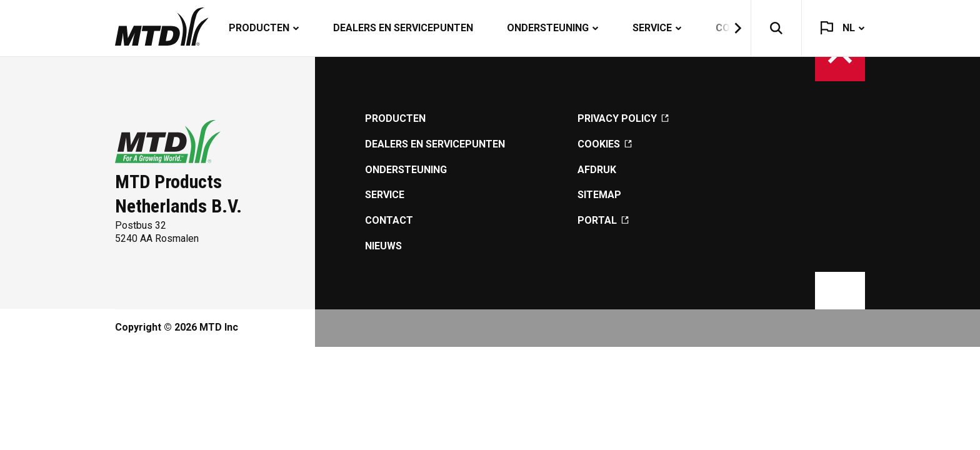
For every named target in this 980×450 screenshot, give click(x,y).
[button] (730, 28)
